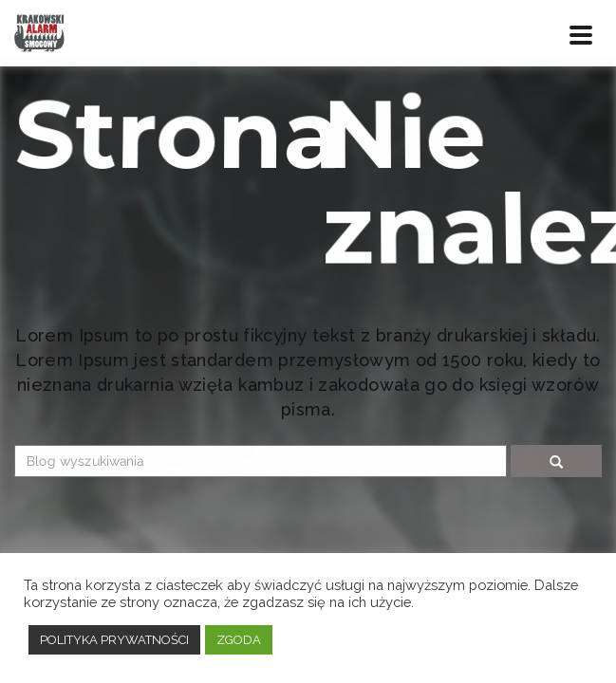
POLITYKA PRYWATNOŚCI (114, 640)
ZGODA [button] (239, 640)
